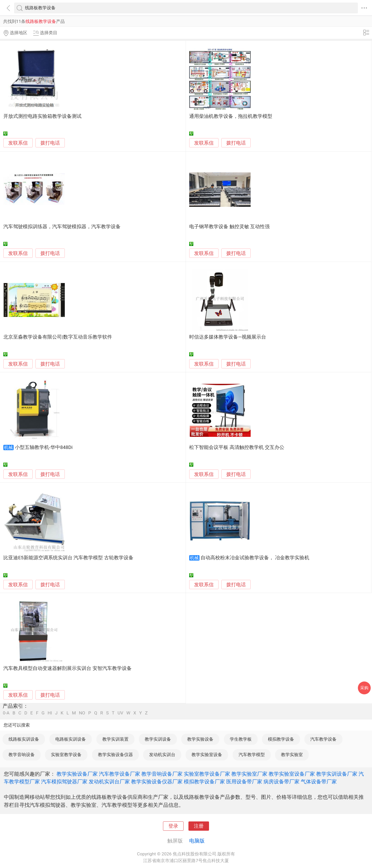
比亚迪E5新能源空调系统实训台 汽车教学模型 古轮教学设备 (68, 558)
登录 (173, 826)
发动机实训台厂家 (109, 782)
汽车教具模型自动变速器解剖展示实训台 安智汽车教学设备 (67, 668)
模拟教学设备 (281, 739)
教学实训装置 (115, 739)
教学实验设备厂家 (77, 774)
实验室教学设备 (66, 755)
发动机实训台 (162, 755)
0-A (6, 713)
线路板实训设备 (24, 739)
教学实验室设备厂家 (292, 774)
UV (120, 713)
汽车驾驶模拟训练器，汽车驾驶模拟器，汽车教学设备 (62, 227)
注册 (199, 826)
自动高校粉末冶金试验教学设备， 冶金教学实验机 (255, 558)
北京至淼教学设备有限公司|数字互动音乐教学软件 (58, 337)
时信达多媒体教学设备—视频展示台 (228, 337)
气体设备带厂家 (319, 782)
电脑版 (197, 841)
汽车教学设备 (323, 739)
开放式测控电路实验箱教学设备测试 (42, 116)
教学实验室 (292, 755)
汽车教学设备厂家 (120, 774)
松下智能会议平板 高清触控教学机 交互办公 (237, 447)
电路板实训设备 (71, 739)
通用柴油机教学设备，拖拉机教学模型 (231, 116)
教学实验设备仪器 (115, 755)
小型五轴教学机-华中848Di (44, 447)
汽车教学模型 (252, 755)
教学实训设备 (158, 739)
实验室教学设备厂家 (207, 774)
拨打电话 (50, 143)
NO (82, 713)
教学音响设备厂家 (162, 774)
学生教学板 (241, 739)
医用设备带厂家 (244, 782)
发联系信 (18, 143)
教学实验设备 (200, 739)
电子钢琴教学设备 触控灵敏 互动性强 (229, 227)
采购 (364, 688)
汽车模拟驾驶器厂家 (64, 782)
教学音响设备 (22, 755)
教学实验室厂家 (249, 774)
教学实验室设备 (207, 755)
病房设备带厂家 (282, 782)
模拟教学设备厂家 (204, 782)
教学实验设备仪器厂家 (157, 782)
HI (50, 713)
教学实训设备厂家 (337, 774)
